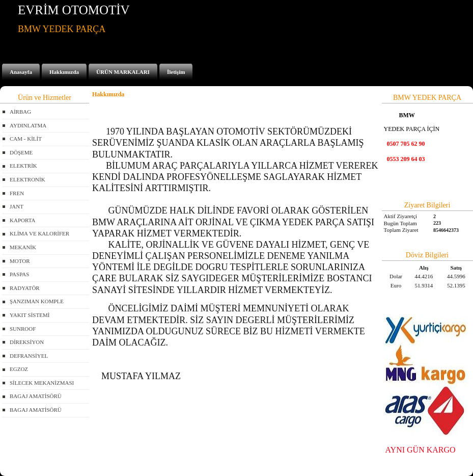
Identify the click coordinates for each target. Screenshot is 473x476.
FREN (17, 193)
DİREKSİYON (27, 342)
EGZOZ (19, 369)
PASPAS (19, 274)
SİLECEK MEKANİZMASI (42, 383)
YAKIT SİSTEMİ (30, 315)
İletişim (176, 72)
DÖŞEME (21, 152)
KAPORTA (22, 220)
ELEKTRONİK (27, 179)
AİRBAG (20, 112)
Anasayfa (21, 72)
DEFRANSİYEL (29, 356)
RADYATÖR (25, 288)
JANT (17, 206)
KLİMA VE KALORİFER (39, 233)
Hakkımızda (64, 72)
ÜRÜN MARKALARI (123, 72)
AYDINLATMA (28, 125)
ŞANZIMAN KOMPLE (37, 301)
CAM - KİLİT (26, 139)
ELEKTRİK (23, 166)
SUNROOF (23, 329)
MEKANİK (23, 247)
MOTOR (20, 261)
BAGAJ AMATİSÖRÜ (36, 396)
